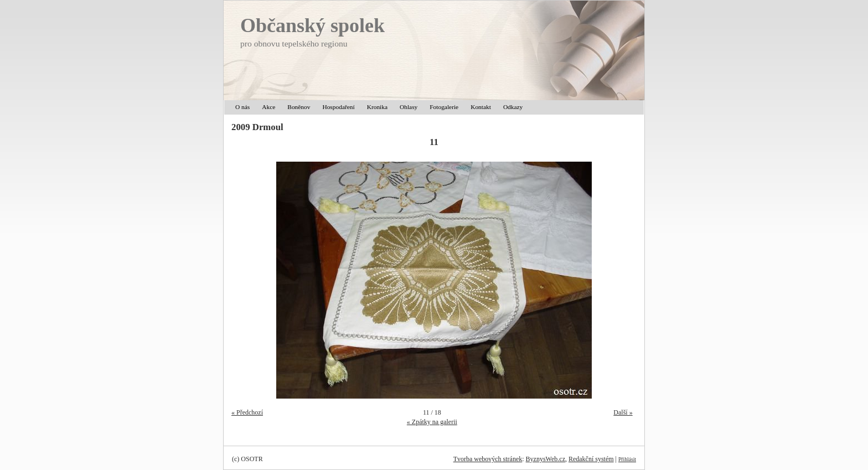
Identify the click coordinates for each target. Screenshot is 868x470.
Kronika (377, 107)
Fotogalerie (444, 107)
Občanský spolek (312, 25)
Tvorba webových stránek (488, 459)
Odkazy (513, 107)
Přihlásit (627, 459)
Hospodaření (338, 107)
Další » (623, 412)
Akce (268, 107)
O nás (242, 107)
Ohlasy (409, 107)
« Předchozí (247, 412)
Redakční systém (591, 459)
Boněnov (299, 107)
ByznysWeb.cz (546, 459)
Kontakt (481, 107)
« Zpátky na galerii (432, 422)
